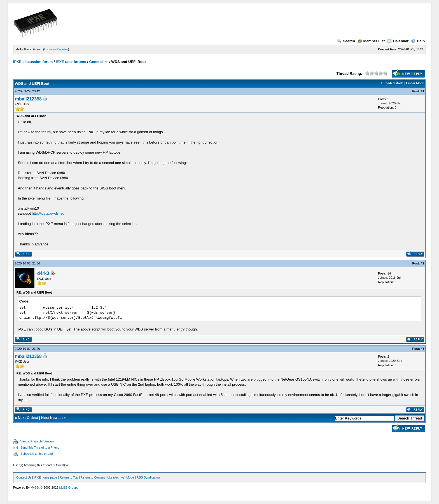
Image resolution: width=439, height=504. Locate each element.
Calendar (398, 41)
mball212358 (28, 99)
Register (62, 49)
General (96, 62)
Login (48, 49)
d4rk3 (43, 273)
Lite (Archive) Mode (121, 477)
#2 (422, 263)
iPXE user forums (71, 62)
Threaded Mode (392, 83)
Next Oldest (28, 418)
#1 (422, 91)
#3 (422, 349)
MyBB (35, 487)
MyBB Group (68, 487)
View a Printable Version (37, 441)
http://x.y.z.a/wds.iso (48, 213)
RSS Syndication (148, 477)
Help (418, 41)
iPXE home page (45, 477)
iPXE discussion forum (33, 62)
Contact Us (24, 477)
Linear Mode (415, 83)
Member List (371, 41)
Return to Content (93, 477)
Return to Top (69, 477)
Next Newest (52, 418)
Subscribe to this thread (37, 454)
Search (346, 41)
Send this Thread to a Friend (40, 447)
